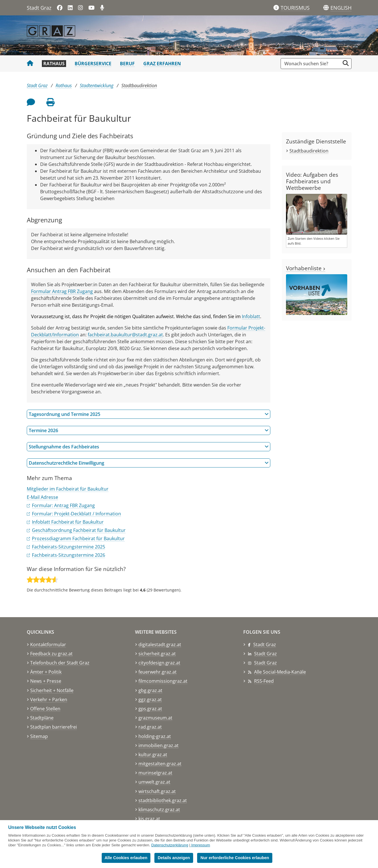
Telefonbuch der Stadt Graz (60, 663)
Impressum (201, 845)
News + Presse (46, 681)
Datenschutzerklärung (170, 845)
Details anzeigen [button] (174, 858)
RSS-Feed (264, 681)
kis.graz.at (149, 819)
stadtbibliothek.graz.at (163, 800)
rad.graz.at (150, 727)
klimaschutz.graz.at (159, 810)
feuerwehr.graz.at (158, 672)
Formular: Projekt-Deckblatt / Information (76, 514)
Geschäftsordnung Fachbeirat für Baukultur (79, 530)
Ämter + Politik (46, 672)
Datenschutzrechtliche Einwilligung (149, 463)
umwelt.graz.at (154, 782)
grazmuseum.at (155, 718)
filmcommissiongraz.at (163, 681)
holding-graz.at (155, 736)
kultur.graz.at (153, 755)
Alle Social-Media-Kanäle (280, 672)
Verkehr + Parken (49, 700)
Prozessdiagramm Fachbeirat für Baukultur (78, 538)
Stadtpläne (42, 718)
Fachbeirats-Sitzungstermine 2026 (69, 555)
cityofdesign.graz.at (159, 663)
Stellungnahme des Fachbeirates (149, 447)
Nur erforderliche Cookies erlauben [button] (235, 858)
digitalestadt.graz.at (160, 645)
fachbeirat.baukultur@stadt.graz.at (125, 335)
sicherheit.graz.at (157, 654)
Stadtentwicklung (97, 86)
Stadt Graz (39, 8)
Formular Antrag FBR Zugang (63, 291)
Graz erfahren (162, 64)
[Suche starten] (346, 63)
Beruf (127, 64)
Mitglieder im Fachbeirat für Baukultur (68, 489)
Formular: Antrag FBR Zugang (63, 505)
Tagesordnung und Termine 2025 (149, 414)
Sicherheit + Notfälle (52, 690)
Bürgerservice (93, 64)
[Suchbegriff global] (312, 64)
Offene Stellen (45, 709)
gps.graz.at (150, 709)
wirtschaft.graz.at (157, 791)
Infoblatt (251, 316)
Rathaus (54, 64)
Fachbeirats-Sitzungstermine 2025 (69, 547)
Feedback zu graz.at (51, 654)
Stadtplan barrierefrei (54, 727)
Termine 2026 (149, 430)
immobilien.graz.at (159, 745)
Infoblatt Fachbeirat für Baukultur (68, 522)
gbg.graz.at (150, 690)
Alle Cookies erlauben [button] (126, 858)
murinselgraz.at (155, 773)
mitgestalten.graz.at (160, 764)
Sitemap (39, 736)
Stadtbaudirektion (139, 86)
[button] (341, 8)
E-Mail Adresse (42, 497)
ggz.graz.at (150, 700)
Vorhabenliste (306, 268)
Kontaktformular (48, 645)
